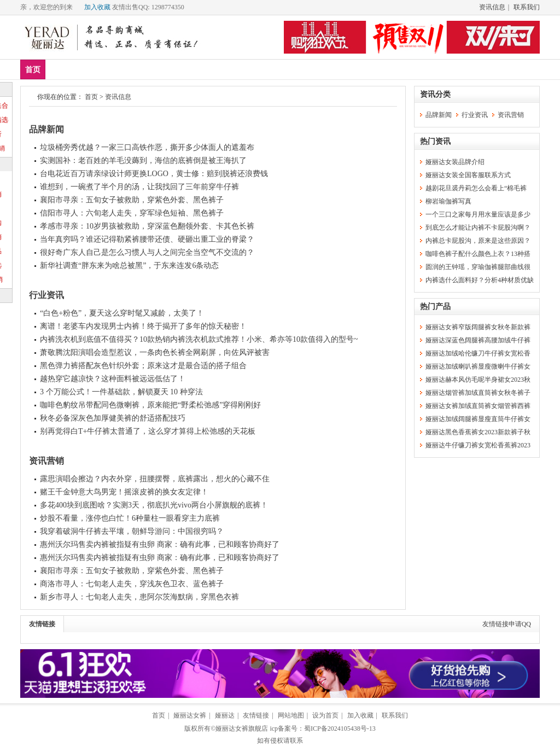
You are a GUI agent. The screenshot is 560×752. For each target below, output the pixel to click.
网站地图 (291, 715)
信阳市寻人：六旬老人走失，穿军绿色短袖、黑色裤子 (132, 213)
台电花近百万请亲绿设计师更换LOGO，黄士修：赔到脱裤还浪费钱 (154, 174)
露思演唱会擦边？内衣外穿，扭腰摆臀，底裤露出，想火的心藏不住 (155, 479)
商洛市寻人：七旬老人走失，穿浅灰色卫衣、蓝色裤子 (132, 584)
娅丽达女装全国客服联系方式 (468, 175)
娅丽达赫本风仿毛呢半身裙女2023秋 (478, 380)
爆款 (94, 69)
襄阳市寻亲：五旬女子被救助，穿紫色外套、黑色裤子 (132, 200)
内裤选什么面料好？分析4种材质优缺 (480, 280)
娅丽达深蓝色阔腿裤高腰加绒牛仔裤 (478, 340)
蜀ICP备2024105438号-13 (340, 728)
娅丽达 (225, 715)
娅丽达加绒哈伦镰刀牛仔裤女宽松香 (478, 353)
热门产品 (435, 307)
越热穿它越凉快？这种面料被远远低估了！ (113, 379)
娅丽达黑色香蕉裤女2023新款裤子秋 (478, 432)
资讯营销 (46, 461)
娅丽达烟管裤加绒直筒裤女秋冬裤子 (478, 393)
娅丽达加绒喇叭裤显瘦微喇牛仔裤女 (478, 366)
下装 (158, 69)
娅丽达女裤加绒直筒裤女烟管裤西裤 (478, 406)
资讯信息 (492, 7)
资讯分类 (435, 94)
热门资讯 (435, 141)
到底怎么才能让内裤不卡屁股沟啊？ (478, 228)
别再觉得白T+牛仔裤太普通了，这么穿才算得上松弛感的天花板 (148, 431)
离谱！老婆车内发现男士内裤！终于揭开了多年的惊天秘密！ (143, 326)
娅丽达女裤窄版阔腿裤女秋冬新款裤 (478, 327)
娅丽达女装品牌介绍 (455, 162)
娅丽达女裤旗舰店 (242, 728)
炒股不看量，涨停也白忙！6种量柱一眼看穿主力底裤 (130, 518)
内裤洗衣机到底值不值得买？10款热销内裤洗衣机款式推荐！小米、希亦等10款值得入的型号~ (199, 339)
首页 (33, 70)
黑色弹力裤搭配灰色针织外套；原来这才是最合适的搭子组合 (143, 366)
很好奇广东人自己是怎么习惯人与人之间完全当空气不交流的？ (147, 252)
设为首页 (325, 715)
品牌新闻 (46, 129)
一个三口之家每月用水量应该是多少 (478, 214)
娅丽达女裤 (190, 715)
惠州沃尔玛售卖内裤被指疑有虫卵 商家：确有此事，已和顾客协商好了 (160, 544)
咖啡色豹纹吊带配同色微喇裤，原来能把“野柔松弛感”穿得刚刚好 (150, 405)
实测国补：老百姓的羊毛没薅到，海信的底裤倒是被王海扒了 (143, 161)
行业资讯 (46, 295)
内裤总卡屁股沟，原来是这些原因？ (478, 241)
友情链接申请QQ (507, 624)
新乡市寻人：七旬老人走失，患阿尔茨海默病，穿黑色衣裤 (139, 597)
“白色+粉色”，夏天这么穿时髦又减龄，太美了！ (122, 313)
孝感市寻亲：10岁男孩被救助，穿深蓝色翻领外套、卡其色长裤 (147, 226)
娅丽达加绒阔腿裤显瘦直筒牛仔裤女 (478, 419)
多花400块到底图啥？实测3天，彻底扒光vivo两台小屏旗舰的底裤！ (154, 505)
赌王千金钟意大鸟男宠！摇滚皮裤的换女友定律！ (124, 492)
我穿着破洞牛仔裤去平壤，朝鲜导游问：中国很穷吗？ (132, 531)
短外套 (194, 69)
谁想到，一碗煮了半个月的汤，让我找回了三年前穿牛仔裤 (139, 187)
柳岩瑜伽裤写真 (448, 201)
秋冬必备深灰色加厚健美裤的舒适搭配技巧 (113, 418)
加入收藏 (97, 7)
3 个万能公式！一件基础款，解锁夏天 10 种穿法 (121, 392)
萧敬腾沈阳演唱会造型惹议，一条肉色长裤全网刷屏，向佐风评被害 (155, 352)
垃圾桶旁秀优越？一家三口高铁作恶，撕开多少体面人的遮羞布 (147, 147)
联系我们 (527, 7)
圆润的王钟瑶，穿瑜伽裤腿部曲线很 (478, 267)
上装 (126, 69)
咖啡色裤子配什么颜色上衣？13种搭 (478, 254)
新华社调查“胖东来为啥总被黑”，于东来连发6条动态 (129, 266)
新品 (61, 69)
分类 (230, 69)
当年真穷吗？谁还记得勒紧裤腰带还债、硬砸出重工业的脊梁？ (147, 239)
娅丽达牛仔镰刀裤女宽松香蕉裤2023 (478, 445)
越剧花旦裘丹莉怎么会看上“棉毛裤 (476, 188)
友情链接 (42, 624)
